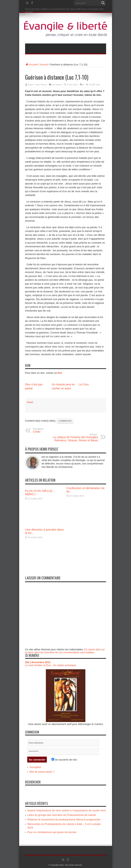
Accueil (31, 64)
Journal (44, 64)
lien (60, 373)
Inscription (35, 767)
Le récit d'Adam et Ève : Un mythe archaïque (51, 665)
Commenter (65, 421)
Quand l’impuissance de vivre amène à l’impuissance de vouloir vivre (67, 810)
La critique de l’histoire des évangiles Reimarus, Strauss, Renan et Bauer (74, 438)
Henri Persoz (41, 85)
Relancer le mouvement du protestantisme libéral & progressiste (64, 820)
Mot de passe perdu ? (42, 772)
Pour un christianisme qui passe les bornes (52, 832)
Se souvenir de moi (64, 760)
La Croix (84, 384)
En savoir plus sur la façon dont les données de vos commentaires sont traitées (65, 651)
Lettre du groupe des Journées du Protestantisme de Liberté (62, 815)
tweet (30, 402)
